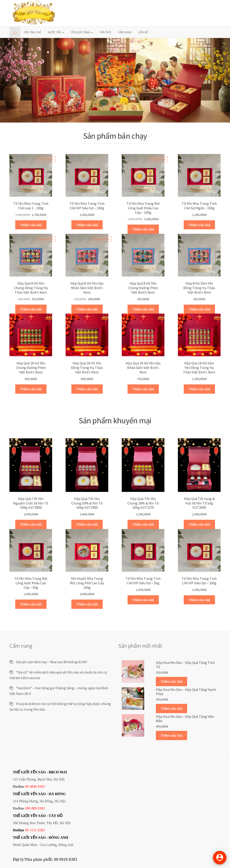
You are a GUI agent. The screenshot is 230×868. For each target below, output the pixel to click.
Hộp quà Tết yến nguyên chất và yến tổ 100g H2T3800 (31, 503)
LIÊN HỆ (143, 32)
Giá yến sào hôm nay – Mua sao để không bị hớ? (52, 662)
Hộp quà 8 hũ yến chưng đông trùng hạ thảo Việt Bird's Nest (31, 288)
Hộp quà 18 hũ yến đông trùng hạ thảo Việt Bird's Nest (87, 368)
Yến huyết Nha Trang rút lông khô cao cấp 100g (87, 583)
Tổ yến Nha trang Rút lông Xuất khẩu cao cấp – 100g (143, 208)
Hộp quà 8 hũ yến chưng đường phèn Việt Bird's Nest (143, 288)
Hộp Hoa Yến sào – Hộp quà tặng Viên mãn (185, 719)
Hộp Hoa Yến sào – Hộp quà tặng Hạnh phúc (186, 692)
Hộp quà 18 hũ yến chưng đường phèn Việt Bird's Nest (31, 368)
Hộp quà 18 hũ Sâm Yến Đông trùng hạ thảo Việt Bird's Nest (199, 368)
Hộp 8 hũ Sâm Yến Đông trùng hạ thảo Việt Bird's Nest (199, 288)
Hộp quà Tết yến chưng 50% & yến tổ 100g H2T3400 (87, 503)
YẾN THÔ (105, 32)
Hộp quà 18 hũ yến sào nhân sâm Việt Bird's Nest (143, 368)
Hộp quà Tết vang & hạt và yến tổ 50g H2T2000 (199, 503)
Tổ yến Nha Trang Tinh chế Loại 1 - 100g (31, 206)
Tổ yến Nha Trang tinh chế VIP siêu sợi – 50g (143, 581)
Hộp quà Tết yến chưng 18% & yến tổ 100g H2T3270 (143, 503)
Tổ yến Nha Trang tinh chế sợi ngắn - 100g (199, 206)
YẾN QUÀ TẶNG (82, 32)
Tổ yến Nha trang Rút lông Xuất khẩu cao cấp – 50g (31, 583)
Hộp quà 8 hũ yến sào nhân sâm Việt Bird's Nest (87, 288)
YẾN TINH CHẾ (32, 32)
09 (27, 830)
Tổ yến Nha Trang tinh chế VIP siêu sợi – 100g (87, 206)
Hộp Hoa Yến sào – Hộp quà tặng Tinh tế (185, 665)
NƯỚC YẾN (56, 32)
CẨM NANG (125, 32)
